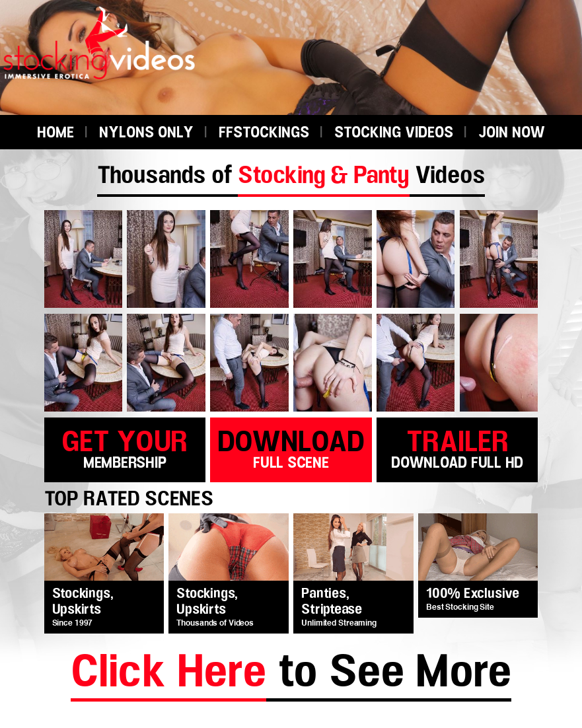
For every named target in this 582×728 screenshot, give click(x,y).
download (291, 448)
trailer (457, 448)
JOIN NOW (512, 133)
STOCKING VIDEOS (394, 133)
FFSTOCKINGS (264, 133)
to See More (291, 675)
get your (125, 448)
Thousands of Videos (291, 176)
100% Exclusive (473, 594)
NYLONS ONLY (146, 133)
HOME (55, 133)
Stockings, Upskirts (83, 602)
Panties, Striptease (332, 602)
